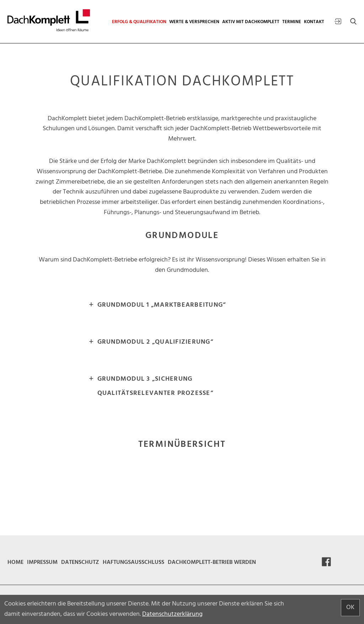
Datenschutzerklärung (172, 614)
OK (350, 607)
